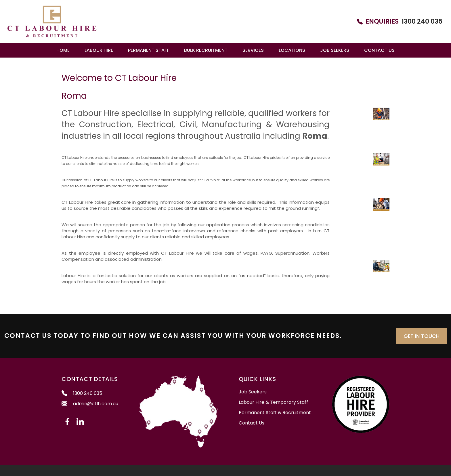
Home (63, 50)
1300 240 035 (400, 22)
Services (253, 50)
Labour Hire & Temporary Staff (273, 402)
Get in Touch (422, 336)
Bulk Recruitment (206, 50)
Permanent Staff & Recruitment (275, 413)
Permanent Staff (149, 50)
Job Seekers (335, 50)
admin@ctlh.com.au (90, 404)
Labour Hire (99, 50)
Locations (292, 50)
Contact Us (379, 50)
